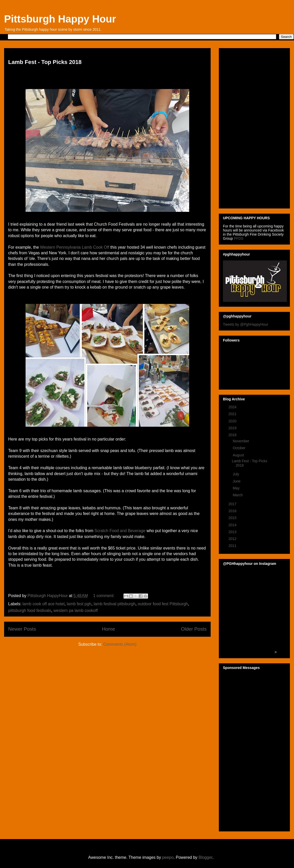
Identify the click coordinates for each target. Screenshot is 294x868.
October (240, 448)
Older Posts (194, 629)
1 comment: (104, 596)
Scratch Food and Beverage (120, 531)
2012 (233, 539)
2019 (233, 428)
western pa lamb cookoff (76, 611)
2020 (233, 421)
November (241, 441)
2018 (233, 435)
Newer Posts (22, 629)
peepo (168, 857)
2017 (233, 504)
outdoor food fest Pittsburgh (163, 604)
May (236, 488)
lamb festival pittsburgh (115, 604)
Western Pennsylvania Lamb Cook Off (75, 247)
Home (109, 629)
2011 (233, 546)
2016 (233, 511)
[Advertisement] (242, 127)
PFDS (239, 238)
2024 (233, 407)
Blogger (205, 857)
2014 (233, 525)
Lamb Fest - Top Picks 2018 (45, 62)
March (238, 495)
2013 (233, 532)
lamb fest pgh (79, 604)
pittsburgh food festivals (30, 611)
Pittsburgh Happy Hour (60, 19)
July (236, 474)
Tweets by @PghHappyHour (246, 324)
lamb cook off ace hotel (43, 604)
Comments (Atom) (120, 644)
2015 (233, 518)
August (239, 455)
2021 (233, 414)
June (237, 481)
